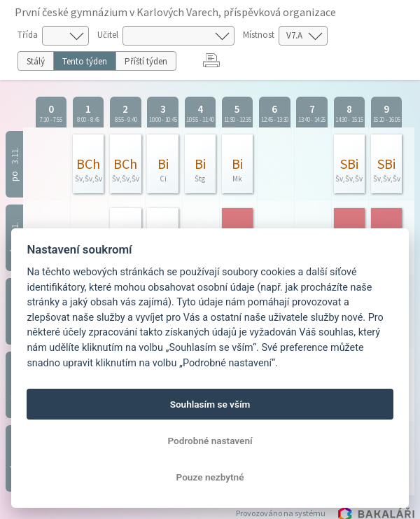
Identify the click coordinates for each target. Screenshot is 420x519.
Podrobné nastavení (210, 441)
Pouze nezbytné (210, 477)
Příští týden (146, 61)
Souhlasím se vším (210, 404)
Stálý (36, 61)
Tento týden (85, 61)
